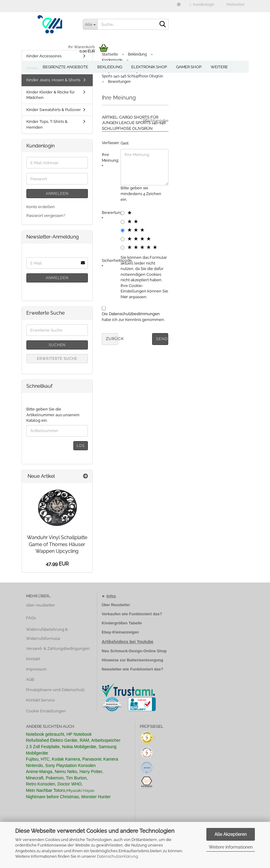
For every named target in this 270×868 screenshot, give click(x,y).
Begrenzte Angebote (65, 67)
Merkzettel (234, 5)
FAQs (31, 618)
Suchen (57, 345)
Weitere (219, 67)
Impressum (36, 669)
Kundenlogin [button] (202, 5)
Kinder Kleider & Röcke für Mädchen (51, 95)
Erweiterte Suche (57, 359)
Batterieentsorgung (145, 660)
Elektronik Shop (149, 67)
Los (81, 446)
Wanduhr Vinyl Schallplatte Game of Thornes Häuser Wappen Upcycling (57, 544)
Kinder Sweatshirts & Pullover (54, 110)
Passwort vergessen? (46, 216)
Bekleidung (110, 67)
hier (124, 297)
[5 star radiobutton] (123, 248)
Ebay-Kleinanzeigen (120, 632)
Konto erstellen (41, 207)
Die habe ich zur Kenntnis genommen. (133, 317)
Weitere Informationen (231, 847)
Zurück (112, 339)
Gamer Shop (189, 67)
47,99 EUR (57, 564)
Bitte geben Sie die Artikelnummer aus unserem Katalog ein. (53, 415)
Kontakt (33, 659)
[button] (179, 6)
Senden (162, 339)
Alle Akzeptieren (231, 834)
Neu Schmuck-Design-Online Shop (134, 651)
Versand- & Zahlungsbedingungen (58, 648)
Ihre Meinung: (109, 157)
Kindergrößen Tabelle (122, 623)
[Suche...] (90, 24)
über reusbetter (41, 605)
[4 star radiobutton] (123, 239)
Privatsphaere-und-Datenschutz (55, 690)
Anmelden (57, 194)
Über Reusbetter (116, 605)
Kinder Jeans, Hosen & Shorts (53, 80)
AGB (30, 679)
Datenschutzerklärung (117, 856)
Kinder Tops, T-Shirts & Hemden (47, 124)
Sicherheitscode (109, 260)
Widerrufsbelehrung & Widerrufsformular (47, 634)
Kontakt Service (40, 700)
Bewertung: (109, 213)
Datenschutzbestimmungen (134, 314)
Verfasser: (109, 143)
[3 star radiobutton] (123, 230)
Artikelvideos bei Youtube (128, 642)
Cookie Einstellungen (46, 711)
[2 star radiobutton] (123, 222)
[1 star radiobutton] (123, 213)
